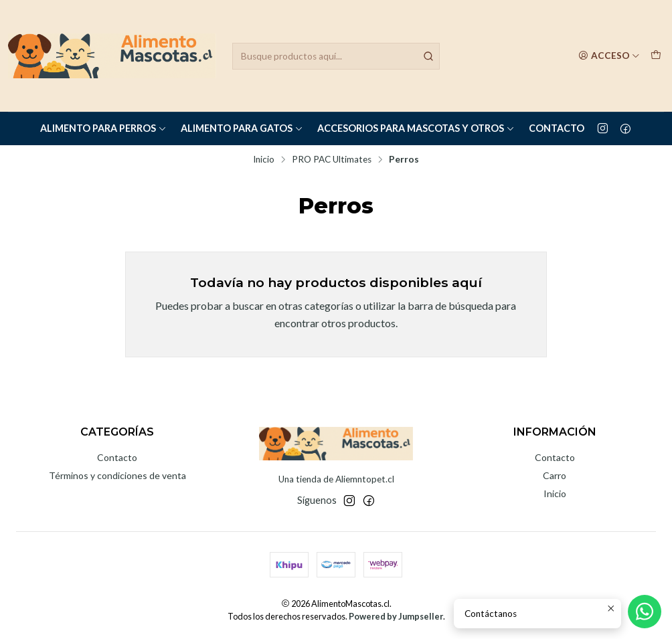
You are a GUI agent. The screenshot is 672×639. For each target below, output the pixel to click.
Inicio (264, 160)
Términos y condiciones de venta (117, 475)
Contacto (557, 128)
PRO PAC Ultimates (332, 160)
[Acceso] (609, 56)
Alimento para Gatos (242, 128)
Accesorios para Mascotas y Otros (416, 128)
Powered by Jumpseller (396, 616)
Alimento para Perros (103, 128)
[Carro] (656, 56)
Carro (555, 475)
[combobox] (336, 56)
